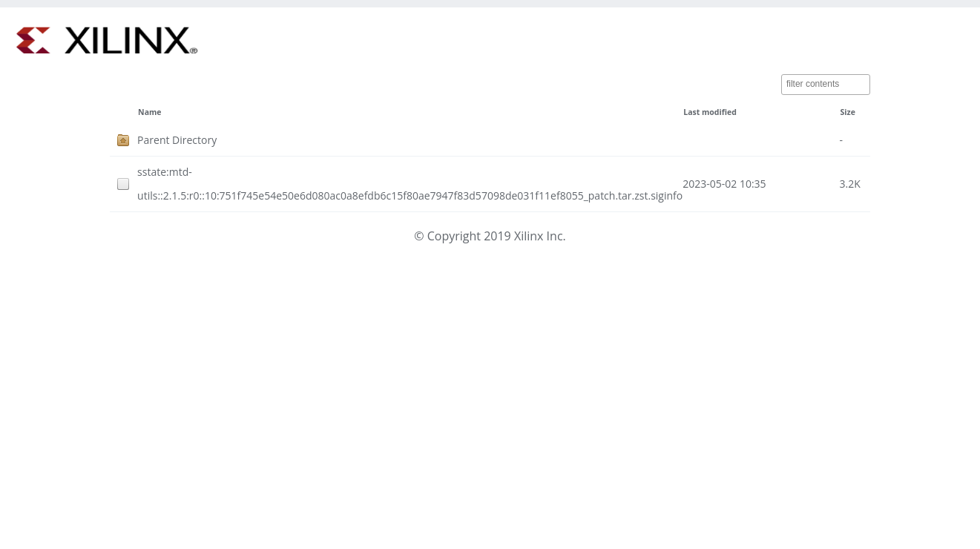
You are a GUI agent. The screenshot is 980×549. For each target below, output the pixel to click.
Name (149, 112)
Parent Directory (177, 140)
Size (848, 112)
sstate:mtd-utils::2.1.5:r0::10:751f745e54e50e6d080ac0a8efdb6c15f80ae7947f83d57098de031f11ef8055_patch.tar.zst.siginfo (410, 184)
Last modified (710, 112)
